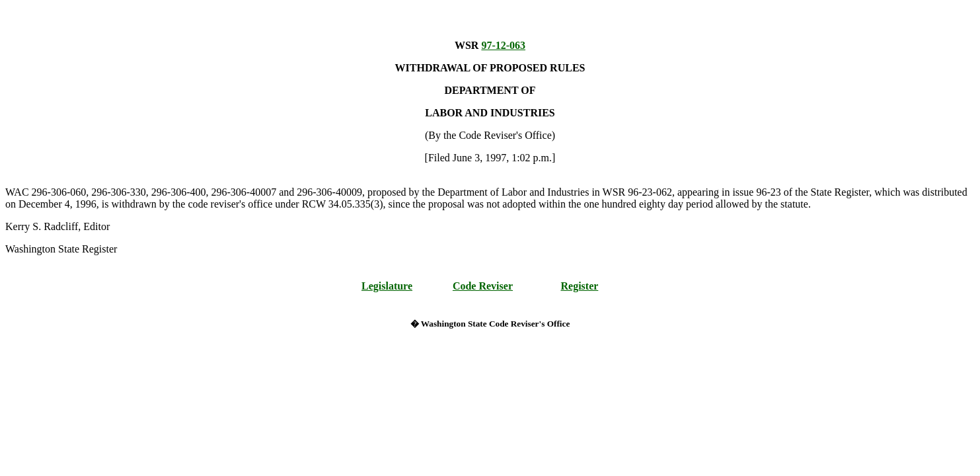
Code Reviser (483, 286)
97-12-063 (503, 45)
